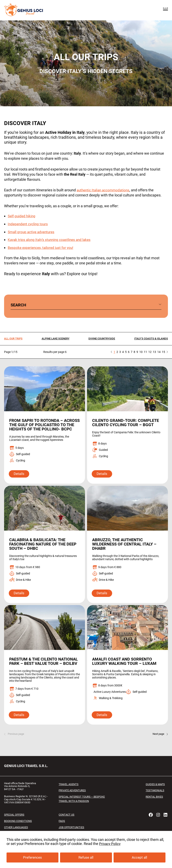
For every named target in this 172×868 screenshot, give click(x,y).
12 (150, 351)
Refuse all (86, 858)
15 (163, 351)
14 (159, 351)
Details (20, 478)
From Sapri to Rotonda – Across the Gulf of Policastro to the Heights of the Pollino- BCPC (43, 426)
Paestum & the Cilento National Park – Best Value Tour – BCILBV (40, 667)
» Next (167, 351)
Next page (158, 742)
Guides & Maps (155, 793)
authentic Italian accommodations (104, 190)
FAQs (62, 829)
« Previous (111, 351)
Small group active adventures (32, 232)
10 (141, 351)
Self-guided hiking (22, 216)
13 (154, 351)
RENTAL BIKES (154, 805)
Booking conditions (19, 829)
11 (145, 351)
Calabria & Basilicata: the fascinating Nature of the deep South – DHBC (39, 548)
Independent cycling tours (29, 224)
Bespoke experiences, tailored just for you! (42, 247)
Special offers (15, 823)
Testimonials (154, 799)
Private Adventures (73, 799)
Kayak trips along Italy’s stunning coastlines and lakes (51, 240)
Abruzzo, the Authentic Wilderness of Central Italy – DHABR (126, 548)
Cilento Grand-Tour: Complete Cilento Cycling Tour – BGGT (127, 422)
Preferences (32, 858)
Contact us (67, 823)
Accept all (140, 858)
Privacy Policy (110, 844)
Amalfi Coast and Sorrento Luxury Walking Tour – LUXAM (125, 665)
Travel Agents (69, 793)
